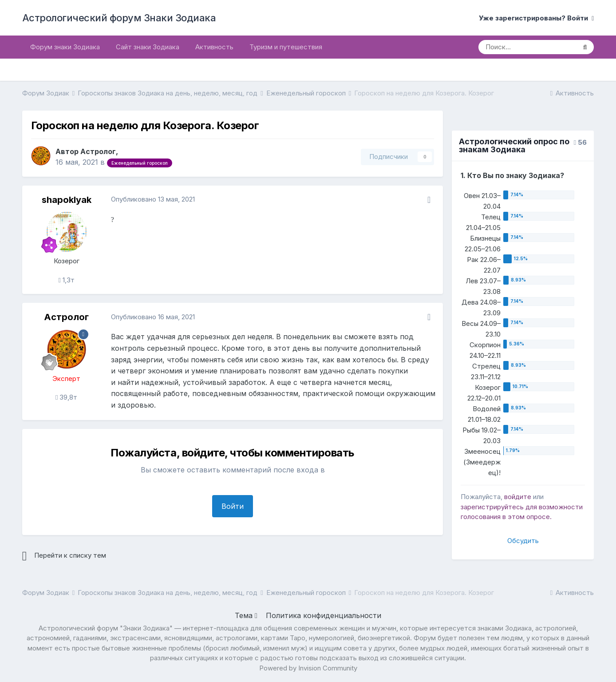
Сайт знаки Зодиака (148, 47)
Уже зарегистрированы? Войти (536, 18)
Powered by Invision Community (308, 668)
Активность (214, 47)
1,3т (66, 280)
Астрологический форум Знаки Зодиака (119, 18)
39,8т (66, 397)
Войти (233, 506)
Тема (246, 615)
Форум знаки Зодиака (65, 47)
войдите (518, 497)
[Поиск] (527, 47)
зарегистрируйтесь (492, 507)
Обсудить (523, 541)
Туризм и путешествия (286, 47)
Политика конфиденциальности (324, 615)
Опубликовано (153, 199)
